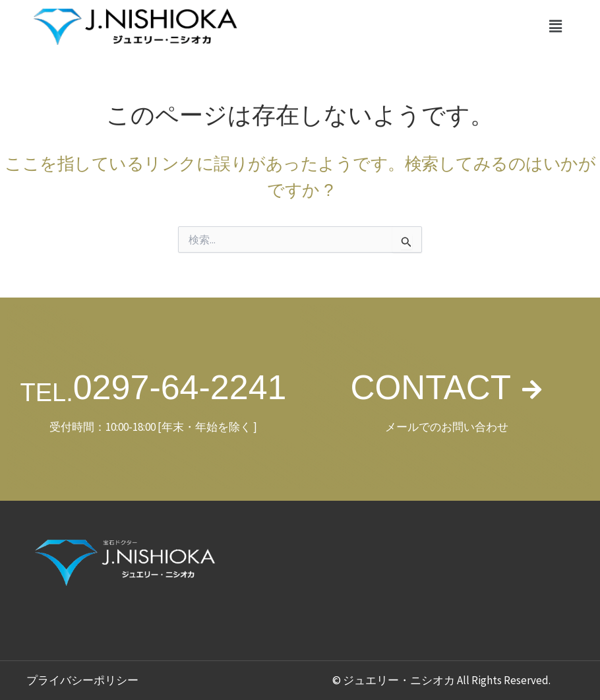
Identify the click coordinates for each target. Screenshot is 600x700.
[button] (556, 26)
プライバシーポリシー (82, 680)
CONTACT (430, 387)
